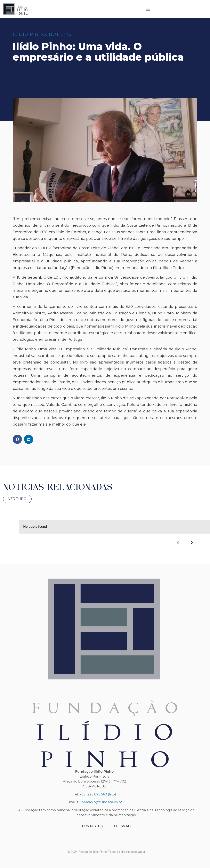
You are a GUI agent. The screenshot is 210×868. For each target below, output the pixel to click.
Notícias (60, 34)
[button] (148, 9)
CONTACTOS (92, 826)
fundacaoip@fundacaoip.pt (100, 802)
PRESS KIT (123, 826)
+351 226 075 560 (93, 794)
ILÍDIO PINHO (29, 34)
